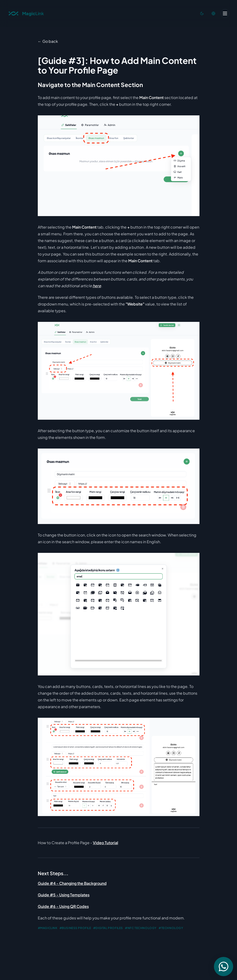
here (97, 286)
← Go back (48, 41)
